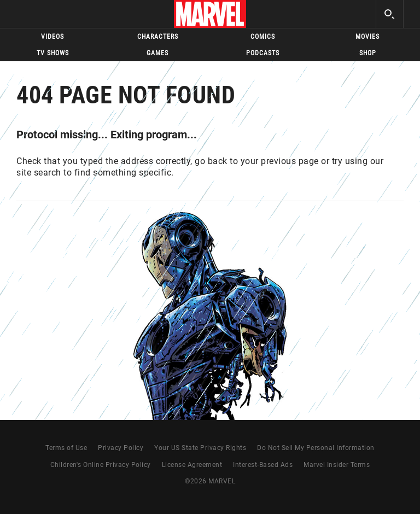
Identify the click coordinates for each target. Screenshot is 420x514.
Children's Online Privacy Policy (101, 465)
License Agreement (192, 465)
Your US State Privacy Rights (200, 448)
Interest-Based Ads (263, 465)
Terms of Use (66, 448)
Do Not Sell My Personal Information (316, 448)
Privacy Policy (121, 448)
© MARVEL (210, 481)
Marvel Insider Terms (337, 465)
